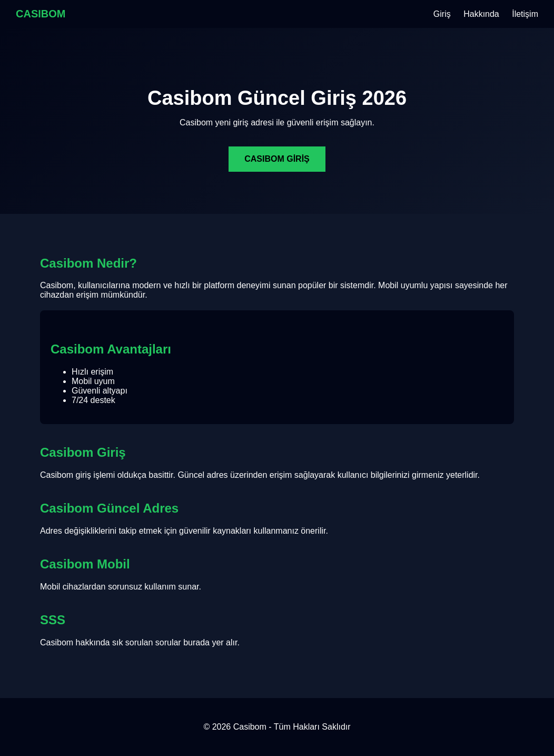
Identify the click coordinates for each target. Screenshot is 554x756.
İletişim (525, 14)
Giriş (442, 14)
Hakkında (481, 14)
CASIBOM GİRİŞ (277, 159)
